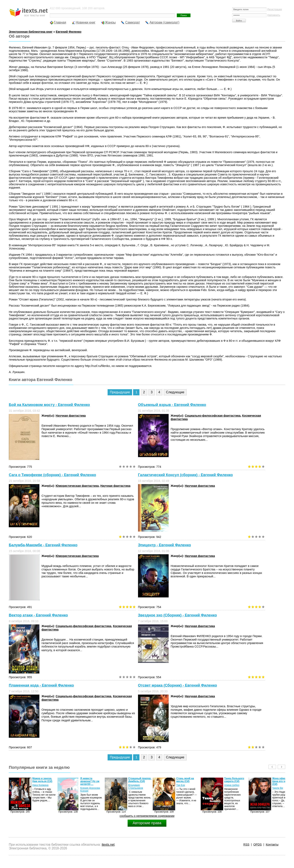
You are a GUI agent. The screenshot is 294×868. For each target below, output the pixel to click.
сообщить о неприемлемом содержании (147, 816)
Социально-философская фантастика (213, 416)
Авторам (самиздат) (164, 22)
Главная (60, 22)
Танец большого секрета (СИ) (234, 780)
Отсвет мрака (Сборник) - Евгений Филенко (178, 685)
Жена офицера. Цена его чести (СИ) (281, 781)
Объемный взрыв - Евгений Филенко (172, 405)
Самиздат (133, 22)
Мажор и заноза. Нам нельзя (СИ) (42, 780)
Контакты (272, 844)
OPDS (258, 844)
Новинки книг (86, 22)
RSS (246, 844)
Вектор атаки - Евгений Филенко (38, 615)
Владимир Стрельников (136, 787)
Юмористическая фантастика (77, 486)
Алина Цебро (232, 785)
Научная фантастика (71, 416)
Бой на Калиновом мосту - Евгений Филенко (49, 405)
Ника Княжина (40, 785)
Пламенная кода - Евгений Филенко (41, 685)
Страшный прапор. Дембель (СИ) (140, 780)
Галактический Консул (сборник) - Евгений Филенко (185, 475)
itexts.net (108, 845)
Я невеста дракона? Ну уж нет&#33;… (90, 781)
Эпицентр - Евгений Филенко (164, 545)
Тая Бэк (181, 785)
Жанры (110, 22)
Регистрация (275, 9)
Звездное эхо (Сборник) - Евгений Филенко (177, 615)
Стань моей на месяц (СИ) (185, 780)
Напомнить (274, 15)
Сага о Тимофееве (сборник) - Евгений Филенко (52, 475)
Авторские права (147, 823)
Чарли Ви (278, 788)
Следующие (175, 392)
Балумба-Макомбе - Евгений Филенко (43, 545)
